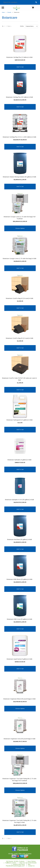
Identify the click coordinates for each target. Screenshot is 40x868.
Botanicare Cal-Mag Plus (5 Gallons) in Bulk (19, 57)
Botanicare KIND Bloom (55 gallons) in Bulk (19, 579)
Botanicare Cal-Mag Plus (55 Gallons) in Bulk (19, 97)
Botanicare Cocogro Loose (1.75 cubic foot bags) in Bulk (20, 259)
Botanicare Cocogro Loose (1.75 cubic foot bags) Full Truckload (20, 218)
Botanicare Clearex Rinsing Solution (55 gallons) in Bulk (19, 177)
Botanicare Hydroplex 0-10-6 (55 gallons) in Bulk (19, 500)
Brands (9, 12)
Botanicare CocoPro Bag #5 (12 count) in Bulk (20, 338)
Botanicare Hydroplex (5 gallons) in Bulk (19, 460)
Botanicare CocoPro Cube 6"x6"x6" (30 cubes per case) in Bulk (19, 379)
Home (3, 12)
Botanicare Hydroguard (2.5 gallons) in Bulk (20, 420)
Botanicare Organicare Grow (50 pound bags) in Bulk (20, 739)
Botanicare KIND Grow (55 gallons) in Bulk (20, 619)
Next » (9, 26)
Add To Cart (20, 67)
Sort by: (22, 26)
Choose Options (20, 228)
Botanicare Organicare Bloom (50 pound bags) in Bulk (19, 699)
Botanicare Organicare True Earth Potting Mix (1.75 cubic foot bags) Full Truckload (19, 780)
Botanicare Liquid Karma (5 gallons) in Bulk (19, 659)
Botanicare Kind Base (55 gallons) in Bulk (20, 539)
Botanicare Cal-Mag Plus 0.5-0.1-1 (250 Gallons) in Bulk (19, 137)
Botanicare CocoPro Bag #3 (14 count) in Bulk (20, 298)
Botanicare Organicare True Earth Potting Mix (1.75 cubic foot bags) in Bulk (19, 821)
